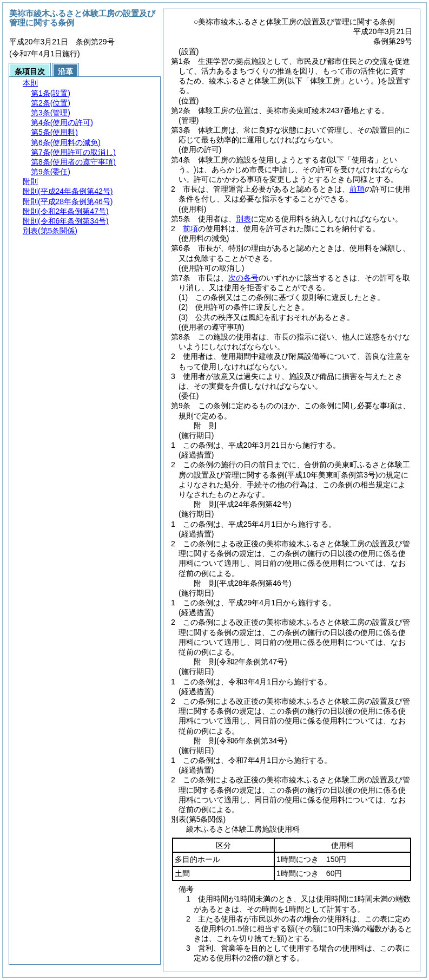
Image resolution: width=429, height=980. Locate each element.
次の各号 (243, 278)
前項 (357, 189)
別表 (243, 219)
